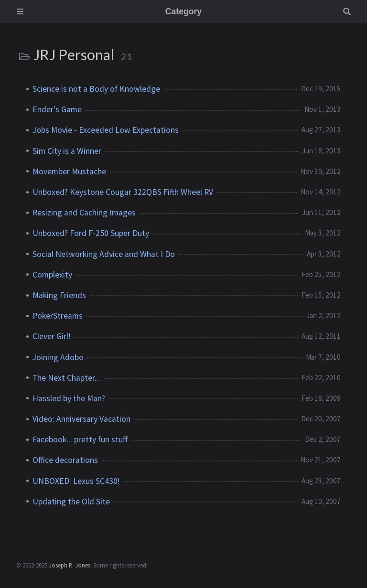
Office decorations (65, 460)
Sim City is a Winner (67, 151)
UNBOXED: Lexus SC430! (76, 481)
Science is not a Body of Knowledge (96, 89)
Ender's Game (57, 109)
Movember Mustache (69, 171)
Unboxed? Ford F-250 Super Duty (91, 233)
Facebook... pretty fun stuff (80, 439)
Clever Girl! (51, 336)
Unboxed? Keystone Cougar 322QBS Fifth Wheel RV (123, 192)
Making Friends (59, 295)
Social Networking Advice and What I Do (104, 254)
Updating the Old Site (71, 502)
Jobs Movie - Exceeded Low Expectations (106, 130)
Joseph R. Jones (70, 565)
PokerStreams (58, 316)
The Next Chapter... (66, 378)
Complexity (52, 275)
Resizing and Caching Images (84, 213)
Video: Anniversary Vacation (81, 419)
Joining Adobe (58, 357)
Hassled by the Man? (69, 398)
